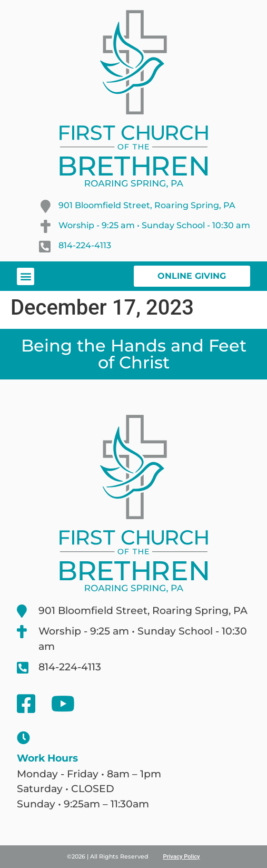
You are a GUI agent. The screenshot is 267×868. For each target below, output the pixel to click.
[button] (26, 276)
